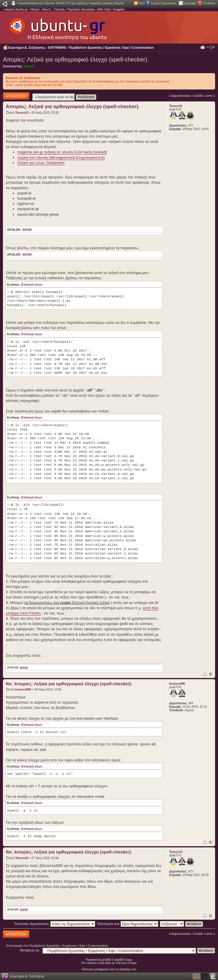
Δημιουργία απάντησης (16, 96)
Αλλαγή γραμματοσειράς (211, 47)
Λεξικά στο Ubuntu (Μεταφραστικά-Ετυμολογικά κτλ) (61, 158)
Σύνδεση (209, 3)
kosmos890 (23, 690)
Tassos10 (22, 113)
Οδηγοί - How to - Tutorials (47, 9)
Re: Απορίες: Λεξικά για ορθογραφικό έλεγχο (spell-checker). (69, 684)
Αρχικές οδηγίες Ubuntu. (108, 3)
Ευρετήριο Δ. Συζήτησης (26, 48)
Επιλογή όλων (32, 285)
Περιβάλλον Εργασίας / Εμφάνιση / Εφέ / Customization (111, 48)
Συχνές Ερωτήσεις (164, 3)
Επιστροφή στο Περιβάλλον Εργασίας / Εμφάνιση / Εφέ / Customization (57, 946)
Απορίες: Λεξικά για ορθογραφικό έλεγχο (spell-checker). (76, 59)
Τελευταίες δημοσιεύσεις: (55, 924)
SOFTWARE (57, 48)
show (27, 230)
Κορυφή (211, 674)
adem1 (29, 66)
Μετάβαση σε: (30, 950)
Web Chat (104, 9)
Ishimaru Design (126, 963)
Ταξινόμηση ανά (128, 924)
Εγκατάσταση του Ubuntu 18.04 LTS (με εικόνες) (53, 3)
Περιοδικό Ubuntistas (81, 9)
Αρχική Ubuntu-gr (16, 9)
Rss (142, 3)
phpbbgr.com (128, 969)
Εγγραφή (190, 3)
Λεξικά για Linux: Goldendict (41, 163)
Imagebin (119, 9)
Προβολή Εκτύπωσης (203, 47)
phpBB (106, 960)
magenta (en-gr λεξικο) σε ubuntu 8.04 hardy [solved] (62, 152)
